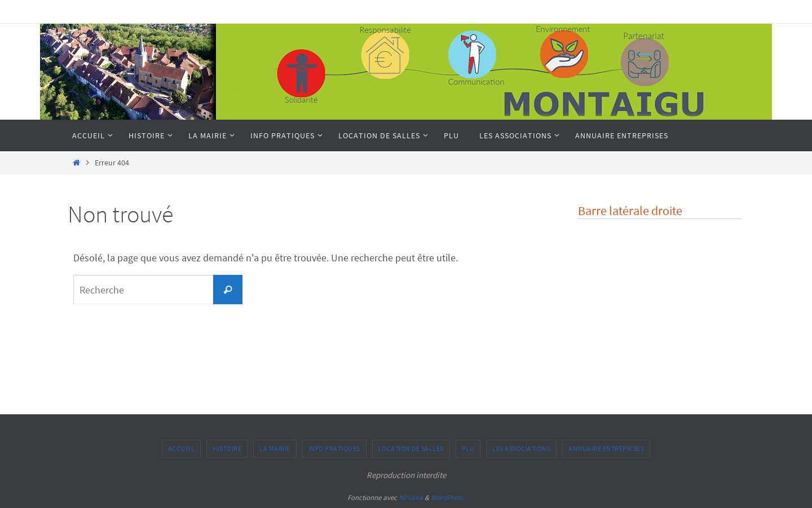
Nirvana (411, 498)
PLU (468, 448)
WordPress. (448, 498)
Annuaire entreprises (606, 448)
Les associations (521, 448)
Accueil (182, 448)
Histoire (227, 448)
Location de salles (411, 448)
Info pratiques (334, 448)
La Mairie (275, 448)
